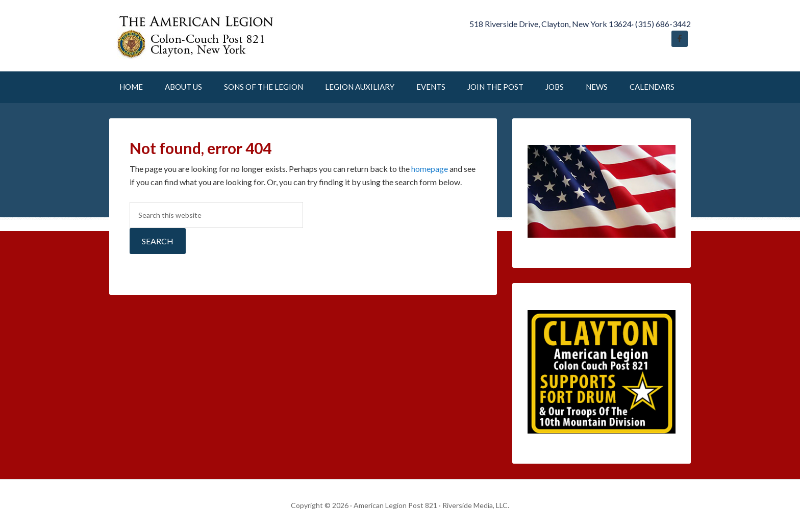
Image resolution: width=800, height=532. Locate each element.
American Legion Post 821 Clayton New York (196, 36)
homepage (430, 169)
